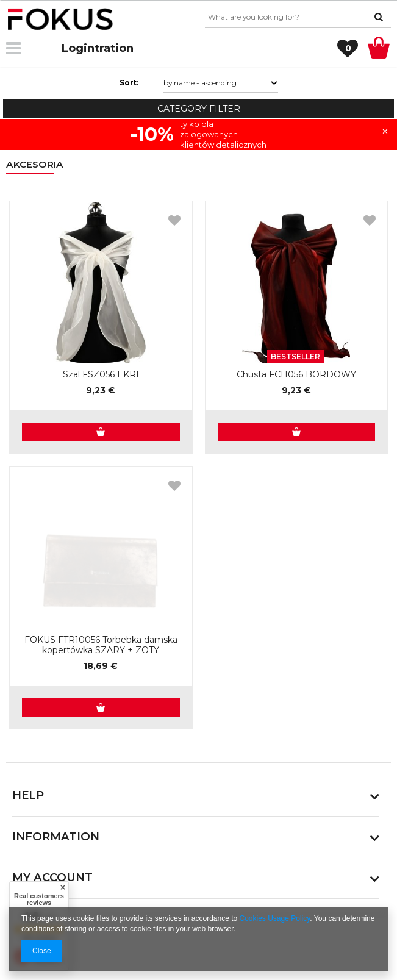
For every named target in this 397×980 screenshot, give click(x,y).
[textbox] (298, 17)
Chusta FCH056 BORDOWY (296, 375)
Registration (97, 48)
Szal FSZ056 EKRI (101, 375)
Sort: (129, 83)
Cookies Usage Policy (275, 918)
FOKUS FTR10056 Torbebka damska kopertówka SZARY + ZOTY (101, 645)
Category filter (199, 109)
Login (78, 48)
